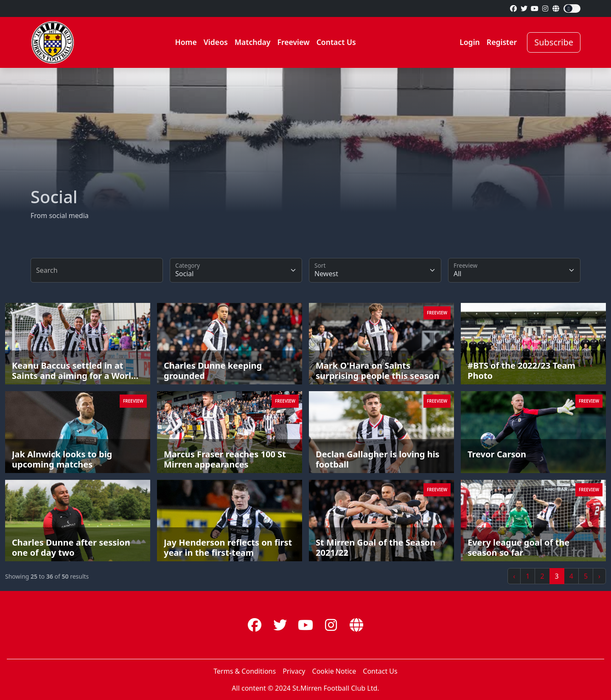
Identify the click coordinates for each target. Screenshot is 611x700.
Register (502, 42)
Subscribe (554, 42)
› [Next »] (599, 576)
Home (186, 42)
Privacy (294, 671)
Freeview (293, 42)
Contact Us (336, 42)
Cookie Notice (334, 671)
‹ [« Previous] (514, 576)
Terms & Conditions (245, 671)
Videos (216, 42)
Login (470, 42)
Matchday (253, 42)
